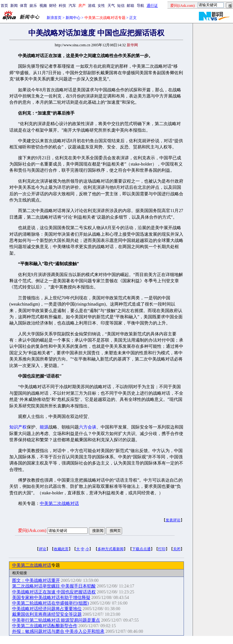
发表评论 (173, 520)
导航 (140, 6)
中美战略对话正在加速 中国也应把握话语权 (54, 592)
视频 (43, 6)
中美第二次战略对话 (59, 503)
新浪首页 (54, 18)
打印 (162, 549)
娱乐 (33, 6)
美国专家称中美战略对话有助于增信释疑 (51, 598)
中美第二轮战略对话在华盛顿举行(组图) (50, 603)
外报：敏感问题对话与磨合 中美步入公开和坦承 (58, 631)
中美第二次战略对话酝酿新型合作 (45, 626)
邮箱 (130, 6)
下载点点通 (141, 549)
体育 (24, 6)
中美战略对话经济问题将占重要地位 (47, 609)
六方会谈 (88, 427)
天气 (111, 6)
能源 (44, 427)
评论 (43, 549)
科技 (62, 6)
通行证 (152, 6)
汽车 (72, 6)
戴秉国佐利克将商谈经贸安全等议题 (47, 614)
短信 (121, 6)
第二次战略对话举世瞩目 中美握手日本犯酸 (54, 586)
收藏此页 (61, 549)
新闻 (14, 6)
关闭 (177, 549)
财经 (53, 6)
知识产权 (18, 427)
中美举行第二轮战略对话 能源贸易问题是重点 (56, 620)
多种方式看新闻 (111, 549)
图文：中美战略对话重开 (36, 581)
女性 (101, 6)
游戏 (92, 6)
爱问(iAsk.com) (32, 531)
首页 (4, 6)
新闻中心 (73, 18)
